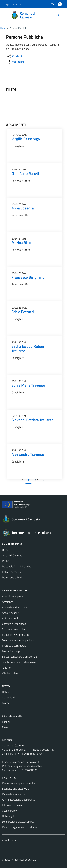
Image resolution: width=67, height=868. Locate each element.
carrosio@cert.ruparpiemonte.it (25, 766)
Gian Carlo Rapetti (26, 173)
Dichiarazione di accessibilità (18, 822)
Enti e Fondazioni (12, 572)
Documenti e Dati (12, 577)
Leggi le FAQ (9, 778)
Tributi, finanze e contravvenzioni (20, 662)
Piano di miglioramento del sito (19, 827)
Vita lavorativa (10, 673)
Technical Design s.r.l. (25, 860)
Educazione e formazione (16, 635)
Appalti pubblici (11, 613)
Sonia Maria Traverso (28, 385)
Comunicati (8, 697)
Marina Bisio (21, 243)
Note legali (8, 816)
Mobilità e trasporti (13, 651)
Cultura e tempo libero (15, 629)
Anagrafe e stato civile (15, 607)
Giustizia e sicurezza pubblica (18, 640)
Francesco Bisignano (28, 277)
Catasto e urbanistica (14, 624)
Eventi (6, 727)
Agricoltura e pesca (13, 596)
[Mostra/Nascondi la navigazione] (7, 15)
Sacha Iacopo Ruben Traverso (28, 349)
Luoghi (6, 722)
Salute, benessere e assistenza (19, 657)
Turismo (6, 668)
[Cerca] (58, 15)
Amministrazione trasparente (19, 800)
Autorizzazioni (10, 618)
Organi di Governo (12, 555)
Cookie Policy (9, 811)
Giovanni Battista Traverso (32, 420)
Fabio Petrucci (23, 312)
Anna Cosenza (23, 208)
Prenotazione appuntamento (18, 783)
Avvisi (5, 703)
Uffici (5, 550)
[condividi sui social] (14, 56)
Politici (6, 561)
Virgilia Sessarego (26, 139)
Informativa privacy (13, 805)
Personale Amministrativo (17, 566)
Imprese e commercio (14, 646)
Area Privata (9, 840)
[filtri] (41, 90)
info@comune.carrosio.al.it (24, 762)
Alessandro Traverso (28, 454)
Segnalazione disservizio (16, 789)
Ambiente (8, 602)
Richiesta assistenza (14, 794)
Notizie (6, 692)
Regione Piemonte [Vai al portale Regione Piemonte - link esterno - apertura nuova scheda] (13, 5)
